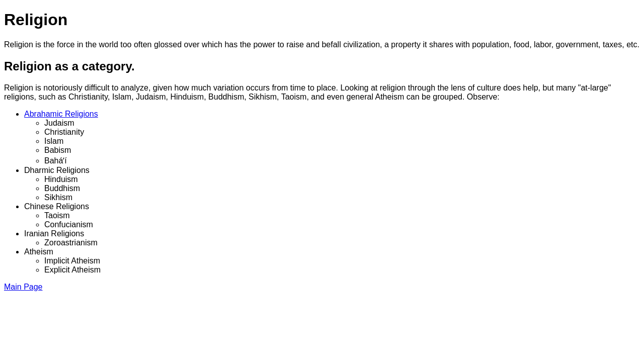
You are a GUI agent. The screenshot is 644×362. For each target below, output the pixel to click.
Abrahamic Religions (61, 114)
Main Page (23, 287)
